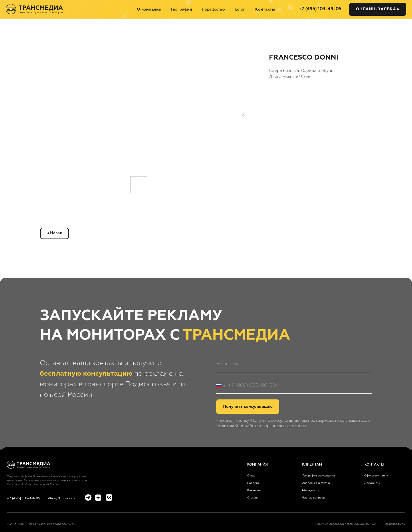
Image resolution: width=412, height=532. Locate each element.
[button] (378, 9)
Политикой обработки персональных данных (261, 426)
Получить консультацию (248, 407)
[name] (294, 364)
